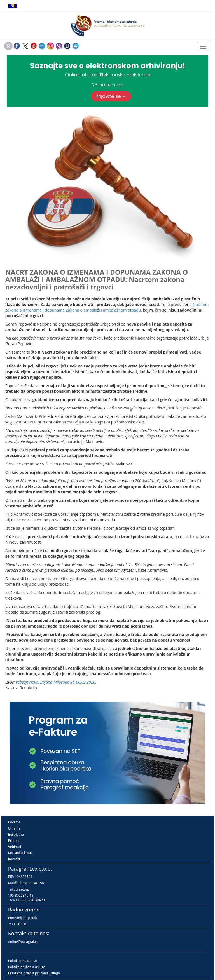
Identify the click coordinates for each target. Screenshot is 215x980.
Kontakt (14, 859)
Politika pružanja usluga (27, 967)
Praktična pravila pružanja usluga (34, 973)
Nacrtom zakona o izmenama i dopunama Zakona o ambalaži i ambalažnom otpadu (107, 307)
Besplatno (16, 834)
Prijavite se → (111, 96)
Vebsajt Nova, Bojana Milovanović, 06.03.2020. (56, 682)
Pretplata (15, 841)
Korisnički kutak (20, 853)
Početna (14, 822)
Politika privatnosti (23, 961)
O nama (14, 828)
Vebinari (15, 847)
